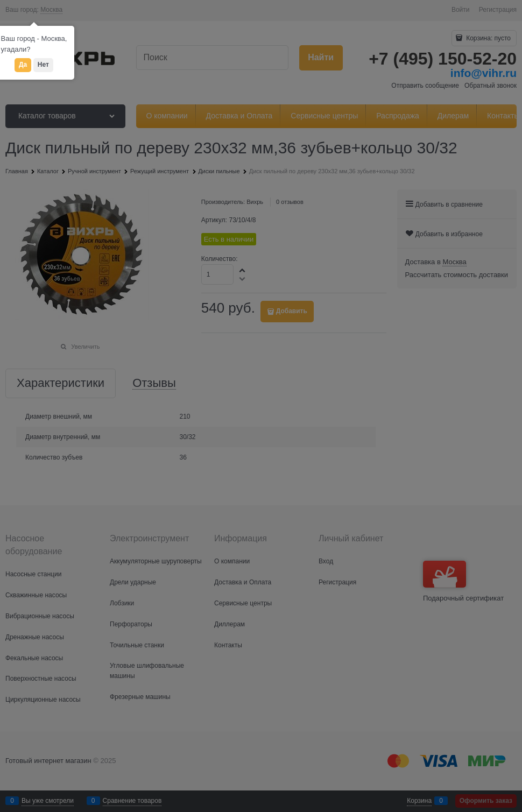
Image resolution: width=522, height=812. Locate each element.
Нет (43, 65)
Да (23, 65)
